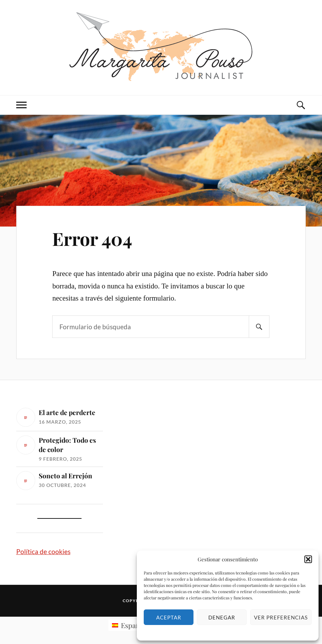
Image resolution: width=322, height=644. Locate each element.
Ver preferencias (281, 617)
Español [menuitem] (133, 625)
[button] (308, 559)
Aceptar (169, 617)
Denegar (222, 617)
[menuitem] (129, 625)
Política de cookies (43, 551)
